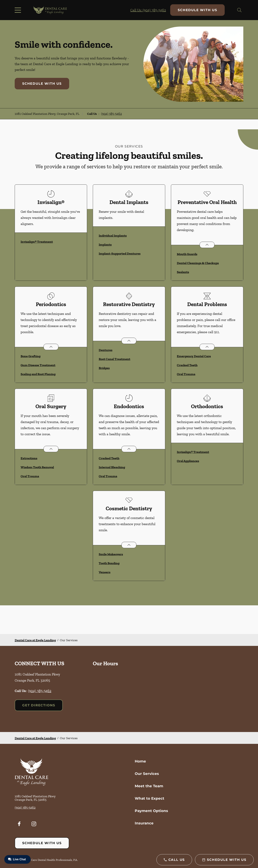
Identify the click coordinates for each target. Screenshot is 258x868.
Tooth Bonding (109, 563)
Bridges (104, 368)
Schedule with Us (197, 10)
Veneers (105, 572)
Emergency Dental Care (194, 356)
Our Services (147, 774)
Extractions (29, 458)
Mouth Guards (187, 254)
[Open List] (207, 245)
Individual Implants (113, 236)
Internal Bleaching (112, 467)
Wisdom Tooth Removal (37, 467)
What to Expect (150, 798)
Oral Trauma (186, 374)
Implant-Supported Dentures (120, 254)
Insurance (144, 823)
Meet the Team (149, 786)
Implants (105, 245)
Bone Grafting (31, 356)
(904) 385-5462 (111, 114)
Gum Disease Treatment (38, 365)
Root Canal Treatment (114, 359)
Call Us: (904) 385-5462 (148, 10)
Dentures (106, 350)
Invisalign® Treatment (37, 242)
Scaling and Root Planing (38, 374)
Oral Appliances (188, 461)
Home (140, 761)
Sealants (183, 272)
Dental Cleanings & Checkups (198, 263)
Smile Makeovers (111, 554)
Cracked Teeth (187, 365)
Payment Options (151, 811)
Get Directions (39, 705)
